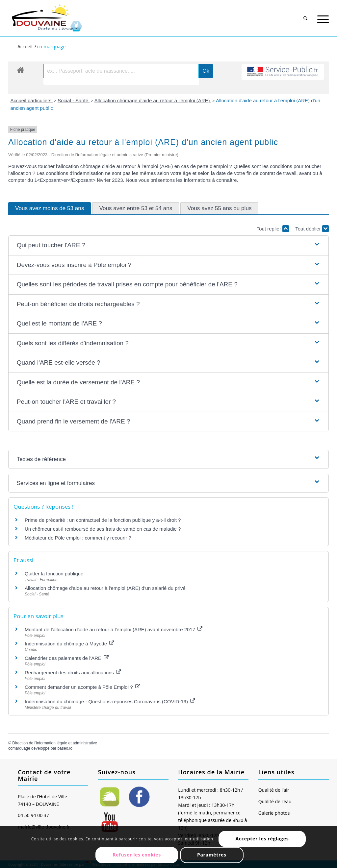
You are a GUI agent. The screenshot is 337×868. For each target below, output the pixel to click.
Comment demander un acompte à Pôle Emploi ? (82, 687)
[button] (169, 245)
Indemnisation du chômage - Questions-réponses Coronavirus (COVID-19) (110, 701)
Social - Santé (74, 100)
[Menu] (323, 16)
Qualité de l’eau (275, 801)
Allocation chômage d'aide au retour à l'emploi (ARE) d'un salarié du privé (105, 588)
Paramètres (212, 855)
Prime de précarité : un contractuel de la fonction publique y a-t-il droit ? (103, 520)
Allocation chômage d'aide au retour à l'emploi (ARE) (153, 100)
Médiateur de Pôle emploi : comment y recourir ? (78, 538)
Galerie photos (274, 813)
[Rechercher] (306, 16)
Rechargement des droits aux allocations (73, 673)
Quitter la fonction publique (54, 574)
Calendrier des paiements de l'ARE (67, 658)
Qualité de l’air (274, 790)
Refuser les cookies (137, 855)
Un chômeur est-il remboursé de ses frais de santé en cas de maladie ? (103, 529)
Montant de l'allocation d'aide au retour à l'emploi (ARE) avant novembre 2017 (114, 629)
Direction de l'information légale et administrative (55, 743)
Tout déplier (312, 229)
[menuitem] (306, 14)
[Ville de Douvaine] (47, 18)
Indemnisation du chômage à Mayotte (69, 644)
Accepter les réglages (262, 839)
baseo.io (65, 748)
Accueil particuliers (32, 100)
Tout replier (273, 229)
